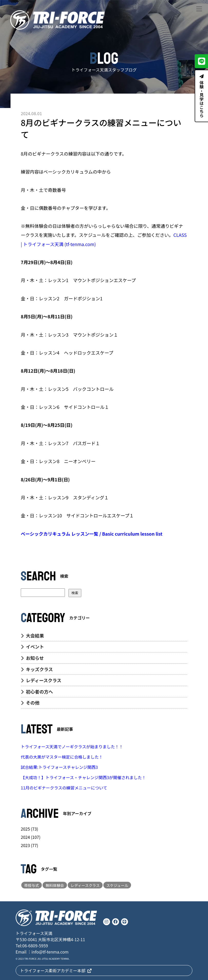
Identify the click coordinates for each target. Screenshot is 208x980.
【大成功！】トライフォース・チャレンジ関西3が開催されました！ (83, 777)
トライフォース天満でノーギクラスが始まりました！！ (72, 747)
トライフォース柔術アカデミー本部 (56, 970)
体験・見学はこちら (202, 96)
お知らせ (32, 658)
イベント (32, 647)
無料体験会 (55, 885)
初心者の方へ (37, 692)
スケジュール (117, 885)
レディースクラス (41, 680)
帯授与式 (32, 885)
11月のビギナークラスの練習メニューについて (64, 788)
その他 (30, 703)
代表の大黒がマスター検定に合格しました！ (62, 757)
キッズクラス (37, 669)
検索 (75, 593)
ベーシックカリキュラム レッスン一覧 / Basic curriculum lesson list (92, 534)
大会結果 (32, 636)
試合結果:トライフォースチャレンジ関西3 (59, 767)
